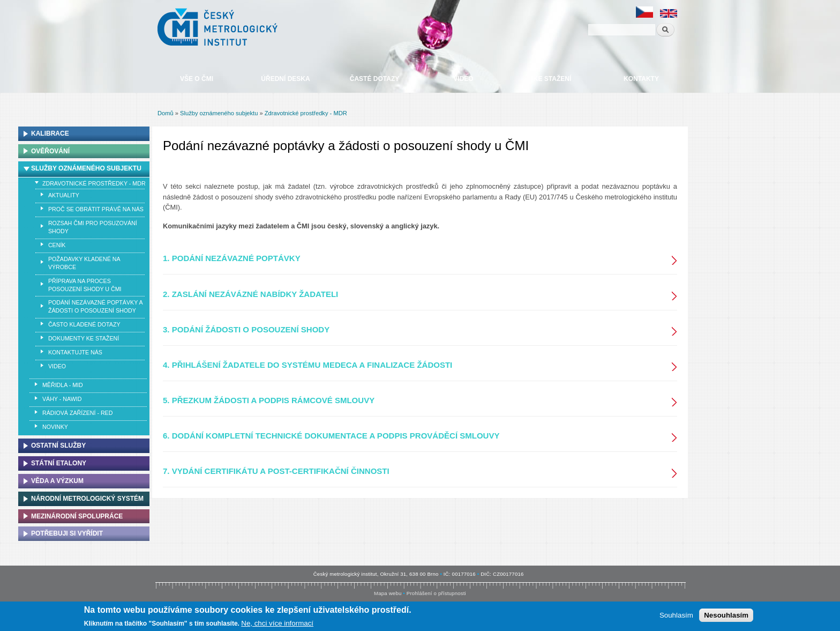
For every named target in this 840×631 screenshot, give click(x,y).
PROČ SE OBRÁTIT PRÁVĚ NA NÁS (96, 209)
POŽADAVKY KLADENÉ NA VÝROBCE (84, 263)
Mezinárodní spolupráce (77, 516)
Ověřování (50, 151)
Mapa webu (388, 593)
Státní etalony (59, 463)
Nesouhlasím (726, 616)
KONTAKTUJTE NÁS (75, 352)
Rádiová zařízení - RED (77, 413)
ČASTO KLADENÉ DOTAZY (84, 324)
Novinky (55, 427)
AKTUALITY (64, 195)
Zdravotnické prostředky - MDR (306, 113)
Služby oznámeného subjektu (219, 113)
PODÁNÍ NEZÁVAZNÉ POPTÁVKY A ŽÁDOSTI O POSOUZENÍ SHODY (96, 306)
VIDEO (57, 366)
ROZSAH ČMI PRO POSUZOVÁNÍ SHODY (93, 227)
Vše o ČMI (197, 79)
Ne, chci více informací (277, 624)
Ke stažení (552, 79)
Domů (166, 113)
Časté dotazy (374, 79)
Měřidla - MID (63, 385)
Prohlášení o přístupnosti (436, 593)
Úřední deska (285, 79)
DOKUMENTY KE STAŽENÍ (84, 338)
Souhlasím (676, 616)
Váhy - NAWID (62, 399)
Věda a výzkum (57, 481)
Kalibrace (50, 133)
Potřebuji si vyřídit (67, 533)
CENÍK (57, 245)
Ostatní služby (58, 446)
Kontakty (641, 79)
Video (463, 79)
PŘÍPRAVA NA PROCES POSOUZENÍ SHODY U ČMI (85, 285)
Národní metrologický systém (87, 499)
